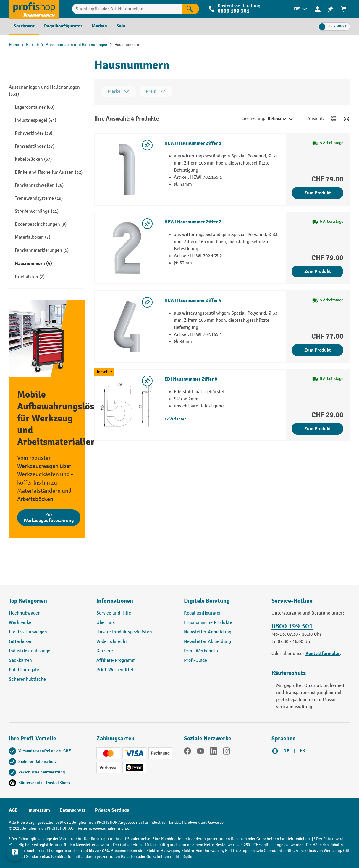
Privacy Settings (112, 810)
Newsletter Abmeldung (207, 642)
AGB (13, 810)
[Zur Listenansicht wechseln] (334, 119)
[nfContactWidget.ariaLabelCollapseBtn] (15, 853)
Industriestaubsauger (30, 651)
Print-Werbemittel (115, 670)
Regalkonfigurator (202, 613)
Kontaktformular (323, 654)
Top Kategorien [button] (28, 601)
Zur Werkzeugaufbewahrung (49, 518)
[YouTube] (200, 752)
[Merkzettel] (331, 9)
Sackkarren (20, 660)
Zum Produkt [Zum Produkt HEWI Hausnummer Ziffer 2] (318, 272)
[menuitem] (301, 9)
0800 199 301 (234, 11)
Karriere (105, 651)
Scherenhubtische (27, 679)
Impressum (39, 810)
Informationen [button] (115, 601)
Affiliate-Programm (116, 660)
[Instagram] (227, 752)
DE (286, 751)
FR (303, 751)
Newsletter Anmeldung (208, 632)
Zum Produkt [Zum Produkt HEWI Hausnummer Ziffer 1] (318, 193)
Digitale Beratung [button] (207, 601)
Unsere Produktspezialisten (124, 632)
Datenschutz (72, 810)
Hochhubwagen (25, 613)
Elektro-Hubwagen (28, 632)
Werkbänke (20, 623)
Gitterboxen (21, 642)
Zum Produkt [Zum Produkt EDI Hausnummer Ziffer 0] (318, 429)
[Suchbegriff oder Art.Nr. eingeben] (127, 9)
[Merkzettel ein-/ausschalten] (147, 145)
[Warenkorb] (344, 9)
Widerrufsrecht (112, 642)
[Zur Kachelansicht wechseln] (347, 119)
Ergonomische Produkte (208, 623)
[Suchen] (191, 9)
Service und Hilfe (114, 613)
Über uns (106, 623)
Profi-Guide (195, 660)
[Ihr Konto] (318, 9)
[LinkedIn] (214, 752)
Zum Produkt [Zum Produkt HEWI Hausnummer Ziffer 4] (318, 350)
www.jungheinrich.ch (112, 828)
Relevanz (281, 119)
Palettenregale (24, 670)
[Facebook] (187, 752)
